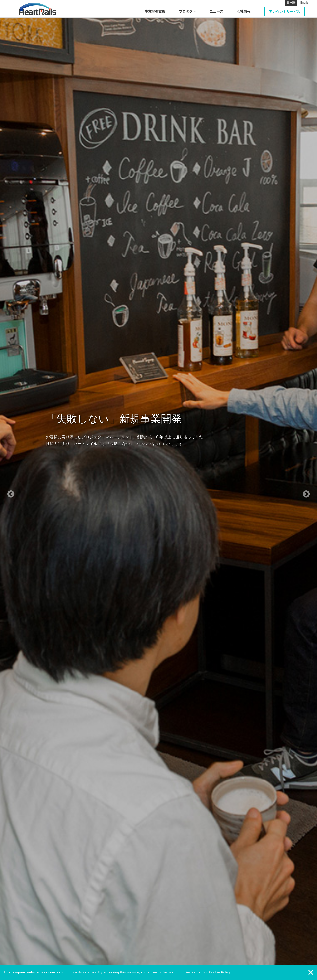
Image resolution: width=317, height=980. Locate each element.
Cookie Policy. (220, 972)
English (305, 3)
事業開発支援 (155, 11)
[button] (24, 490)
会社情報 (244, 11)
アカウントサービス (285, 12)
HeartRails (38, 9)
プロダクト (187, 11)
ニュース (216, 11)
